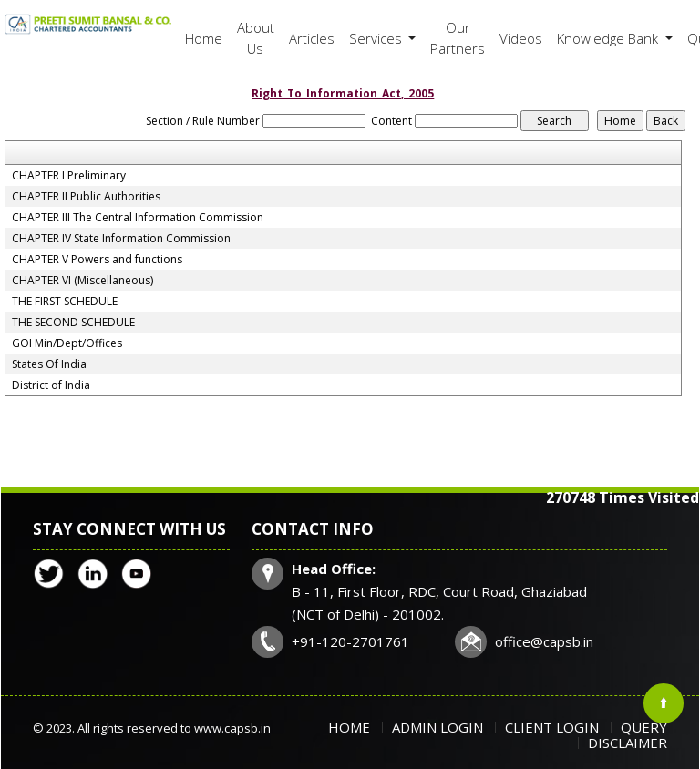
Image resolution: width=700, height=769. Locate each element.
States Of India (49, 364)
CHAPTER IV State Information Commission (121, 239)
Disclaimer (628, 743)
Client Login (552, 727)
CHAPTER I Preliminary (69, 176)
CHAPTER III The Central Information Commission (138, 218)
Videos (521, 38)
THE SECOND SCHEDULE (73, 323)
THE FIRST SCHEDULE (65, 302)
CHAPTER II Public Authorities (86, 197)
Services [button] (377, 38)
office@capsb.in (544, 641)
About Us (256, 38)
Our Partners (458, 38)
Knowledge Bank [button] (609, 38)
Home (204, 38)
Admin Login (437, 727)
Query (644, 727)
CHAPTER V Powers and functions (97, 260)
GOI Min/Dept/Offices (67, 343)
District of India (51, 385)
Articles (312, 38)
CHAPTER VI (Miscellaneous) (82, 281)
